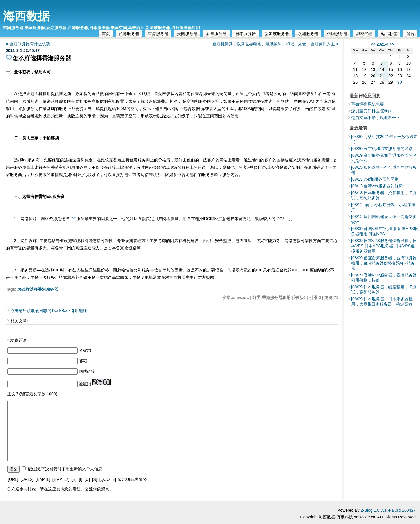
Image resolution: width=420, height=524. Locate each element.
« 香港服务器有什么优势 (30, 44)
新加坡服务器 (277, 34)
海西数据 (26, 16)
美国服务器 (187, 34)
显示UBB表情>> (133, 479)
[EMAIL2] (61, 479)
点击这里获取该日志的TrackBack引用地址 (49, 311)
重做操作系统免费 (367, 104)
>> (392, 44)
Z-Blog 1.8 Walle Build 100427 (388, 510)
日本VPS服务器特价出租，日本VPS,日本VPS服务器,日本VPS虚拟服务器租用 (384, 246)
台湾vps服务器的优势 (377, 186)
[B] (74, 479)
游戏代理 (364, 34)
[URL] (13, 479)
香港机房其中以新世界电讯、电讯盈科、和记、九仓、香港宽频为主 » (275, 44)
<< (373, 44)
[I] (80, 479)
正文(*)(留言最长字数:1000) (32, 394)
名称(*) (85, 350)
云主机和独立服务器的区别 (382, 149)
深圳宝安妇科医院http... (373, 111)
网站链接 (87, 371)
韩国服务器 (216, 34)
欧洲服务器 (308, 34)
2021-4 (382, 44)
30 (400, 82)
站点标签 (389, 34)
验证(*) (85, 384)
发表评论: (19, 340)
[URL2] (27, 479)
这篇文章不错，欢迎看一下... (377, 118)
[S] (95, 479)
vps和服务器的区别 (375, 179)
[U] (87, 479)
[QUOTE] (108, 479)
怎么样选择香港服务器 (38, 289)
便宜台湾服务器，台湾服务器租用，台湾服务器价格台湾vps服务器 (384, 263)
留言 (410, 34)
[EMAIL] (43, 479)
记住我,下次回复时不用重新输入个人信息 (65, 469)
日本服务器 (246, 34)
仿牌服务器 (337, 34)
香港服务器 (158, 34)
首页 (106, 34)
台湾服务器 (129, 34)
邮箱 (83, 361)
